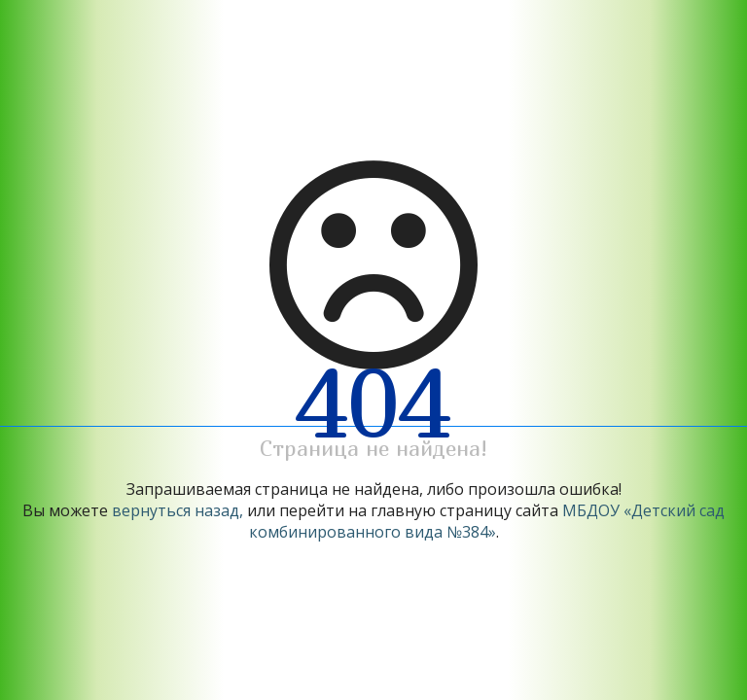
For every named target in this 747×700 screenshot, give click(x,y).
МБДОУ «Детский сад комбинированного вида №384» (487, 521)
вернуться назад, (178, 510)
